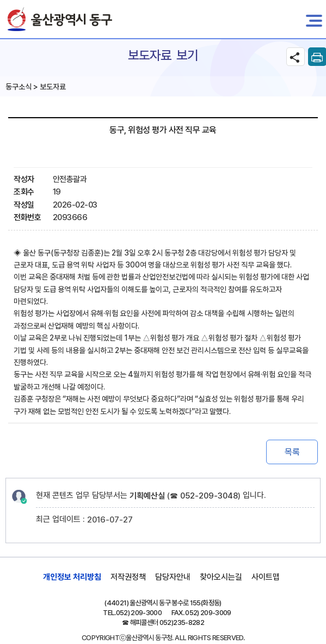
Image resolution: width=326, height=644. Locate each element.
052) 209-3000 (139, 613)
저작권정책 (128, 577)
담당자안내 (173, 577)
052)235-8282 (182, 622)
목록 (292, 452)
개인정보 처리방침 (72, 577)
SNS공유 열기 (296, 57)
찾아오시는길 (221, 577)
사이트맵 (266, 577)
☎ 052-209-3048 (204, 496)
